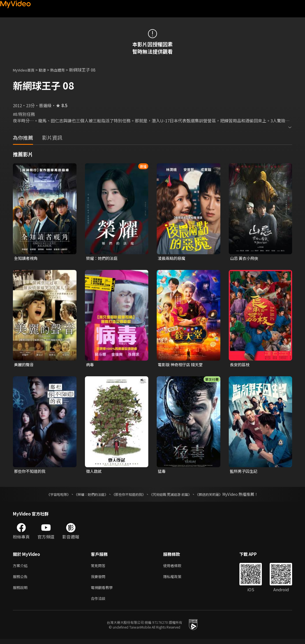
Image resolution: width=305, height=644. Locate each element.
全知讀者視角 (27, 258)
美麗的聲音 (25, 365)
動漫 (47, 70)
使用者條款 (177, 568)
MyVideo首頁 (26, 70)
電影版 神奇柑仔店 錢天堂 (182, 365)
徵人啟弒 (94, 472)
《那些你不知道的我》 (128, 496)
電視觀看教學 (103, 591)
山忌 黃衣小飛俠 (245, 258)
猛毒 (162, 472)
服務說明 (21, 591)
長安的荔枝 (240, 365)
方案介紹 (21, 568)
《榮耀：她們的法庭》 (85, 496)
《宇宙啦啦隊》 (47, 496)
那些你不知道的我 (31, 472)
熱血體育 (64, 70)
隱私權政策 (177, 579)
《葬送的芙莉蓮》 (220, 496)
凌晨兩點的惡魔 (173, 258)
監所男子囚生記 (245, 472)
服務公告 (21, 579)
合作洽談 (99, 603)
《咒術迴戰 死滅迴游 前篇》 (176, 496)
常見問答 (99, 568)
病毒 (90, 365)
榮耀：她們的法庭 (103, 258)
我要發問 (99, 579)
